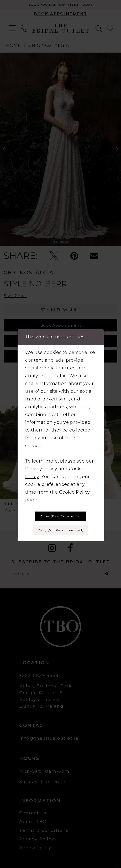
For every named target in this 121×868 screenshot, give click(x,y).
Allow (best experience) (61, 516)
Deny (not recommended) (60, 530)
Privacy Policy (41, 469)
